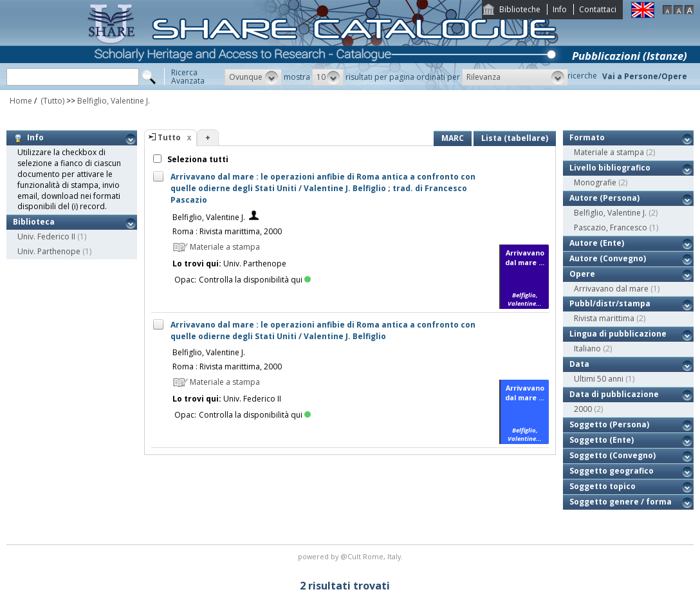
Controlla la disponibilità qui (255, 280)
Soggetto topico (603, 486)
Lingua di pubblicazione (618, 334)
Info (560, 9)
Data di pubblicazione (614, 394)
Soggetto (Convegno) (612, 455)
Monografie (595, 182)
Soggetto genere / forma (621, 502)
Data (579, 364)
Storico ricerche (568, 76)
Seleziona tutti (197, 159)
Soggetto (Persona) (609, 424)
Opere (582, 274)
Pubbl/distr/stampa (610, 303)
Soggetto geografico (612, 471)
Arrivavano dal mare (611, 289)
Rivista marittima (604, 318)
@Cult (352, 556)
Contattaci (598, 9)
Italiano (587, 348)
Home (21, 101)
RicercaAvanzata (188, 77)
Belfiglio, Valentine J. (114, 101)
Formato (587, 137)
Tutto (169, 137)
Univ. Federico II (46, 237)
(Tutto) (51, 101)
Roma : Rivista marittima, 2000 (227, 231)
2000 (583, 409)
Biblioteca (34, 222)
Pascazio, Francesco (611, 227)
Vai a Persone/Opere (645, 76)
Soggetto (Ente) (602, 440)
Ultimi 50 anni (599, 379)
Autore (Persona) (604, 198)
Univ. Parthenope (49, 251)
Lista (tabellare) (515, 138)
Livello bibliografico (610, 168)
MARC (453, 138)
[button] (253, 77)
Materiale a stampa (609, 152)
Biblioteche (520, 9)
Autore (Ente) (597, 243)
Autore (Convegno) (608, 258)
